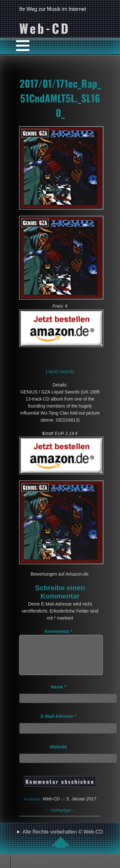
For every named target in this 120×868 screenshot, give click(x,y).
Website (58, 754)
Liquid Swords (60, 371)
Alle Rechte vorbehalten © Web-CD (63, 846)
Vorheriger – (60, 818)
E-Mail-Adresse (58, 724)
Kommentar (58, 631)
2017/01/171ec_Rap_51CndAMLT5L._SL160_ (60, 98)
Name (58, 695)
